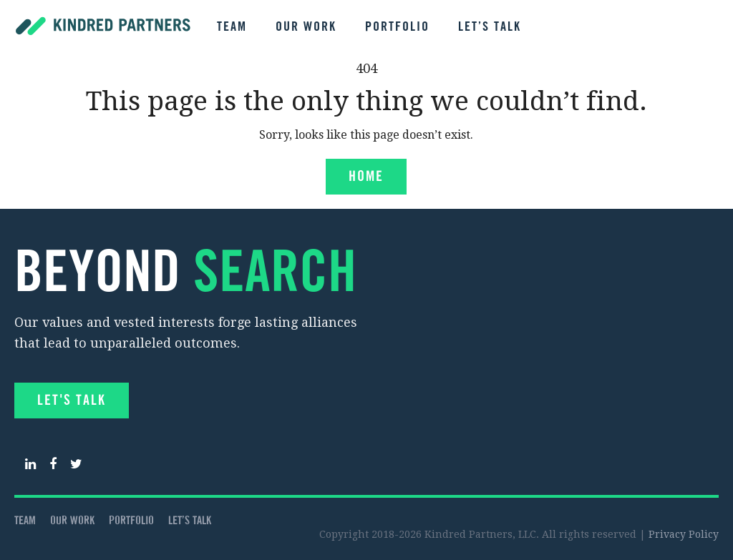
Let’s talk (490, 27)
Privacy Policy (684, 534)
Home (366, 177)
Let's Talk (72, 401)
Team (232, 27)
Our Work (306, 27)
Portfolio (397, 27)
